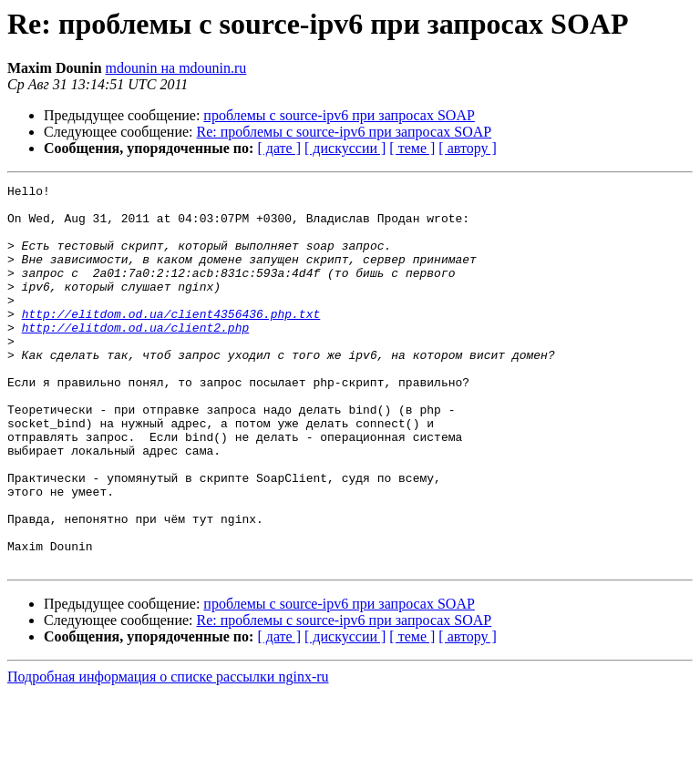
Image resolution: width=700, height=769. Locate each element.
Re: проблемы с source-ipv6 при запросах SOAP (345, 132)
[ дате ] (279, 148)
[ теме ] (412, 148)
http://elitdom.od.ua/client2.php (136, 357)
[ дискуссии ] (345, 148)
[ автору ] (467, 148)
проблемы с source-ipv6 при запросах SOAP (339, 115)
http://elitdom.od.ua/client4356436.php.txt (171, 341)
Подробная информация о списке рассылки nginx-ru (168, 753)
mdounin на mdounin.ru (176, 68)
